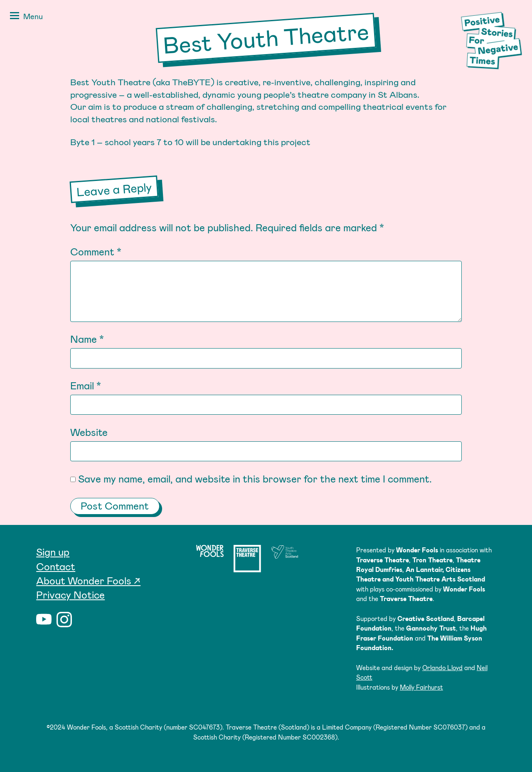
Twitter (85, 620)
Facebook (105, 620)
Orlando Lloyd (442, 668)
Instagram (64, 620)
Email (86, 385)
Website (89, 432)
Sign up (53, 552)
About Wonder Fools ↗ (88, 580)
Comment (96, 251)
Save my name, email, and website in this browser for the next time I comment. (255, 479)
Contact (56, 566)
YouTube (44, 620)
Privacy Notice (70, 595)
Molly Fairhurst (421, 687)
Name (87, 339)
